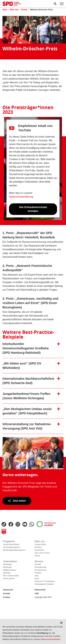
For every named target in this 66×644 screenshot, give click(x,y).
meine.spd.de (9, 579)
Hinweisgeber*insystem (44, 584)
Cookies (7, 597)
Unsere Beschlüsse (11, 544)
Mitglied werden (10, 570)
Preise (37, 556)
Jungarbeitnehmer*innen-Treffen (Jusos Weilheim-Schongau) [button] (26, 396)
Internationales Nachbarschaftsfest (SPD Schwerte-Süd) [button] (28, 381)
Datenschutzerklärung (21, 197)
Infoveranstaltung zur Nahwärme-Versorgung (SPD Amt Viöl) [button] (27, 426)
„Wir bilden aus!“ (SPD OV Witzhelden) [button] (22, 366)
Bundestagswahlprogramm (14, 550)
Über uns (40, 541)
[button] (61, 623)
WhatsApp (7, 567)
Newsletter (8, 564)
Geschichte (39, 550)
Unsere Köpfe (40, 544)
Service (39, 561)
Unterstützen (10, 561)
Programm (9, 541)
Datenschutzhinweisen (51, 639)
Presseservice (40, 570)
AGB (37, 594)
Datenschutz (40, 590)
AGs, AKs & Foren (42, 553)
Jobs (36, 576)
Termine (38, 573)
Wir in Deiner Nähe (11, 576)
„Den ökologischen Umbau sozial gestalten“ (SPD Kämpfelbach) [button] (27, 411)
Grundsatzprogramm (12, 547)
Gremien (38, 547)
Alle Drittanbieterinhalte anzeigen (33, 209)
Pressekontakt (40, 567)
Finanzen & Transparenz (45, 581)
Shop (37, 579)
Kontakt (38, 564)
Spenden (7, 573)
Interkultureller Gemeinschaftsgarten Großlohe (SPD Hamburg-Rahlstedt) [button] (26, 348)
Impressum (8, 590)
